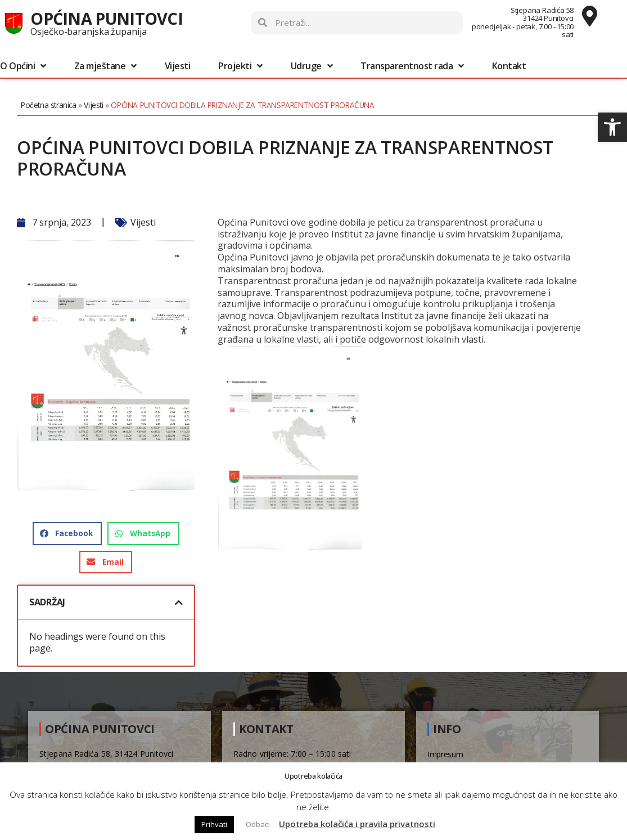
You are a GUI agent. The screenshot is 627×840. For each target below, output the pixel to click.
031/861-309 (289, 758)
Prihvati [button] (214, 824)
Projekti (240, 66)
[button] (612, 127)
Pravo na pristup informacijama (482, 759)
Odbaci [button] (258, 824)
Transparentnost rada (412, 66)
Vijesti (178, 66)
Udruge (312, 66)
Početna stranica (60, 105)
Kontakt (509, 66)
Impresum (445, 745)
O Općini (23, 66)
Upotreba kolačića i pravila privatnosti (357, 824)
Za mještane (105, 66)
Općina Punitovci (107, 18)
